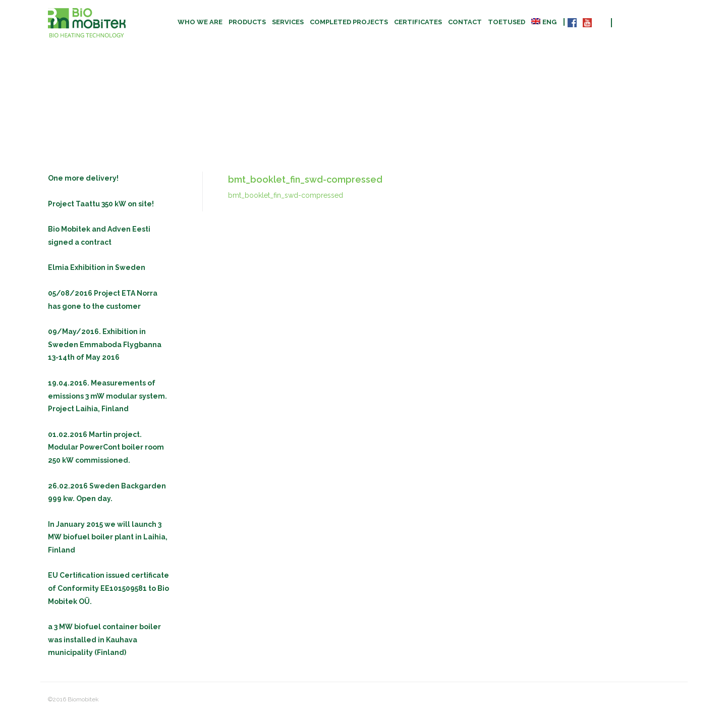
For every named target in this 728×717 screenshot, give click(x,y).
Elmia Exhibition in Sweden (97, 267)
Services (288, 22)
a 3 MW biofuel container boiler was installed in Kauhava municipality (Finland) (104, 640)
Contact (465, 22)
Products (247, 22)
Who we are (200, 22)
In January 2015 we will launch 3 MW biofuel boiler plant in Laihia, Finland (108, 537)
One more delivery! (83, 178)
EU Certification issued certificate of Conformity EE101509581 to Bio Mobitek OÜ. (108, 588)
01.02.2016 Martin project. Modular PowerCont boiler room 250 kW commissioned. (106, 447)
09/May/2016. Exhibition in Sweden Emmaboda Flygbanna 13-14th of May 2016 (105, 344)
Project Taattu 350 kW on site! (101, 204)
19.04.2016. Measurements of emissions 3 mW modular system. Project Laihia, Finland (107, 396)
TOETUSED (507, 22)
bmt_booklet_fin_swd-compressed (286, 195)
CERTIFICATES (418, 22)
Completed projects (349, 22)
